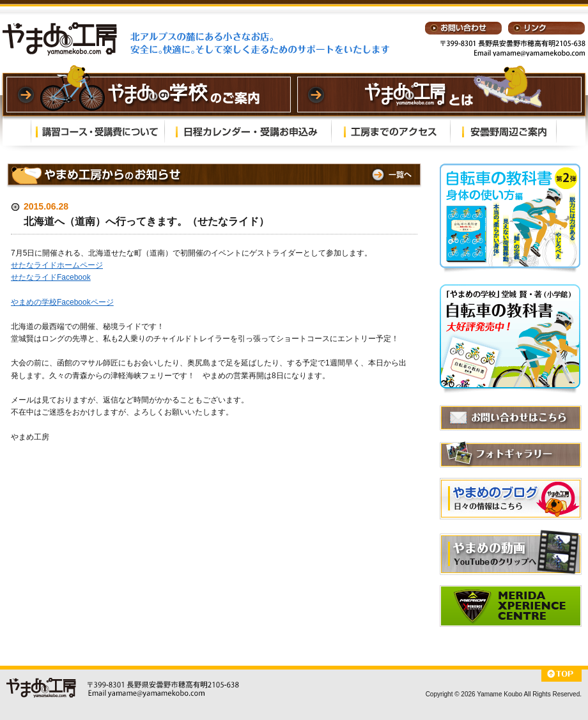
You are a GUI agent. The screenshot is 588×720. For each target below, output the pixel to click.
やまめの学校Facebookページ (62, 302)
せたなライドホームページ (57, 265)
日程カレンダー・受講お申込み (248, 131)
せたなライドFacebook (51, 277)
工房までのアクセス (391, 131)
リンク (546, 28)
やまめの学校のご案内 (149, 95)
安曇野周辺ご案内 (503, 131)
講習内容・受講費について (98, 131)
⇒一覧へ (391, 175)
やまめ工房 (60, 39)
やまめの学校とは (439, 95)
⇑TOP (561, 676)
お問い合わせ (463, 28)
